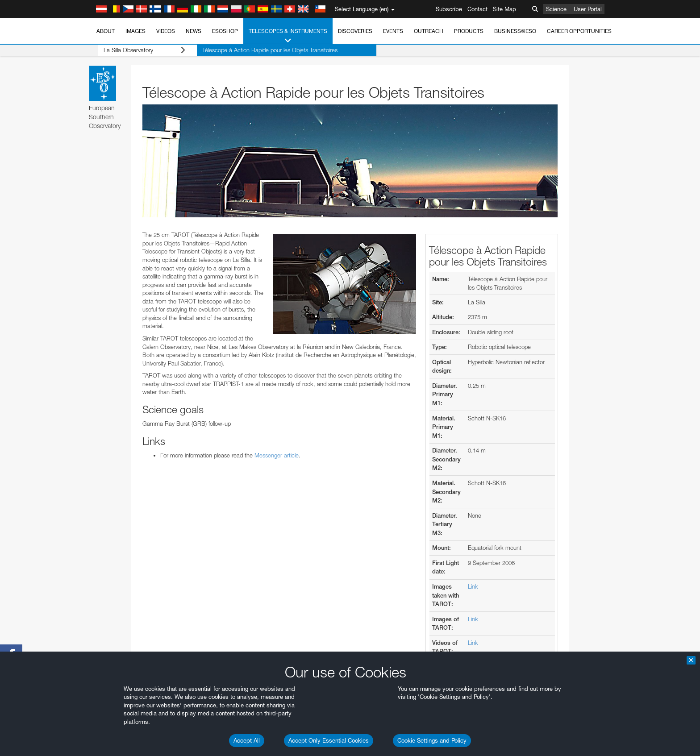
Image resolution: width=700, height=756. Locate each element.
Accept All (247, 740)
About (106, 31)
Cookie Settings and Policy (432, 740)
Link (473, 586)
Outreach (429, 31)
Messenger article (277, 455)
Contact (477, 9)
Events (393, 31)
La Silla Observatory (137, 50)
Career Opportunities (579, 31)
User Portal (588, 9)
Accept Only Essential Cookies (329, 740)
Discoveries (355, 31)
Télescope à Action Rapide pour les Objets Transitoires (256, 50)
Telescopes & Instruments (288, 36)
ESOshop (225, 31)
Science (556, 9)
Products (469, 31)
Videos (166, 31)
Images (135, 31)
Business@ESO (515, 31)
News (194, 31)
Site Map (504, 9)
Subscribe (449, 9)
